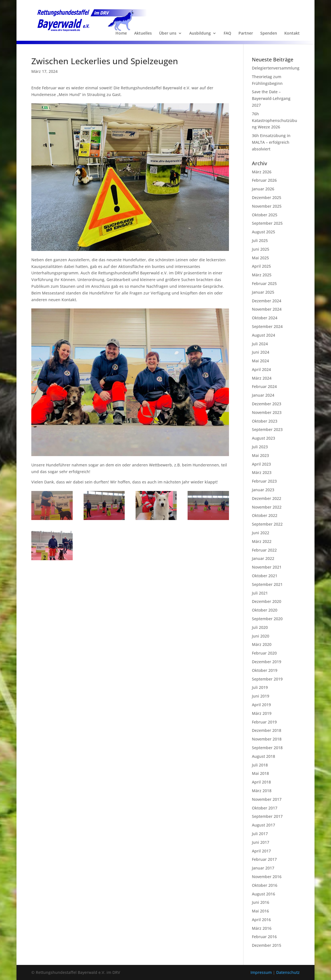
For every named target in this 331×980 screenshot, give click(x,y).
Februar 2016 (264, 937)
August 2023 (263, 438)
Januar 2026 (263, 189)
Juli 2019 (260, 687)
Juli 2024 (260, 344)
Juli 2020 (260, 627)
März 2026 (262, 172)
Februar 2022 (264, 550)
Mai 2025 (260, 258)
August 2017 (263, 825)
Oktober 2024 (265, 318)
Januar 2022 (263, 558)
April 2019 (261, 705)
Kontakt (292, 33)
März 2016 (262, 928)
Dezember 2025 (267, 197)
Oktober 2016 (265, 885)
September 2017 (267, 816)
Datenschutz (288, 972)
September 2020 (267, 619)
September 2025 (267, 223)
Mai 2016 (260, 911)
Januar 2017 (263, 868)
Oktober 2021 (265, 576)
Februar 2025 (264, 283)
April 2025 (261, 266)
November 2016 (267, 877)
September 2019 (267, 679)
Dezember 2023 (267, 404)
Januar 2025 (263, 292)
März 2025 (262, 275)
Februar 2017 (264, 859)
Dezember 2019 (267, 662)
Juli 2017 (260, 834)
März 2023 (262, 472)
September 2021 (267, 584)
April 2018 (261, 782)
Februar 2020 (264, 653)
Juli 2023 (260, 447)
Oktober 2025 (265, 215)
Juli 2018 (260, 765)
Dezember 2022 (267, 498)
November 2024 (267, 309)
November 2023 (267, 412)
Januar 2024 (263, 395)
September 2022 (267, 524)
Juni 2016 (261, 902)
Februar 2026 (264, 180)
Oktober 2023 (265, 421)
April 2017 (261, 851)
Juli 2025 (260, 240)
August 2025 (263, 232)
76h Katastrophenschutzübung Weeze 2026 (275, 120)
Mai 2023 (260, 455)
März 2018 (262, 791)
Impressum (262, 972)
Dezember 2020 (267, 601)
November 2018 (267, 739)
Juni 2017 (261, 842)
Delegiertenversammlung (276, 68)
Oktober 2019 (265, 670)
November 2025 (267, 206)
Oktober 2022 (265, 515)
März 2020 (262, 644)
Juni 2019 (261, 696)
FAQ (227, 33)
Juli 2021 (260, 593)
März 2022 (262, 541)
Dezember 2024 (267, 301)
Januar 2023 (263, 490)
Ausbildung (200, 33)
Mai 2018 (260, 773)
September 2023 (267, 429)
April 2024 (261, 369)
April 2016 (261, 920)
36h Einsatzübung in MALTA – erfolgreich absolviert (271, 142)
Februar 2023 (264, 481)
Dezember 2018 (267, 730)
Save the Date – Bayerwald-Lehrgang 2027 (271, 98)
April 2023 (261, 464)
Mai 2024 (260, 361)
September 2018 (267, 748)
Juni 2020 (261, 636)
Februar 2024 (264, 386)
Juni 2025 (261, 249)
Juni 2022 (261, 533)
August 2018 (263, 756)
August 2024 (263, 335)
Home (121, 33)
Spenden (269, 33)
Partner (246, 33)
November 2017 (267, 799)
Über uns (168, 33)
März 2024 (262, 378)
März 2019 (262, 713)
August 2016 (263, 894)
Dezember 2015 (267, 945)
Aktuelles (143, 33)
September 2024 (267, 326)
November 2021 (267, 567)
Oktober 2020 (265, 610)
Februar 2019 (264, 722)
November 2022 (267, 507)
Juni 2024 (261, 352)
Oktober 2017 (265, 808)
